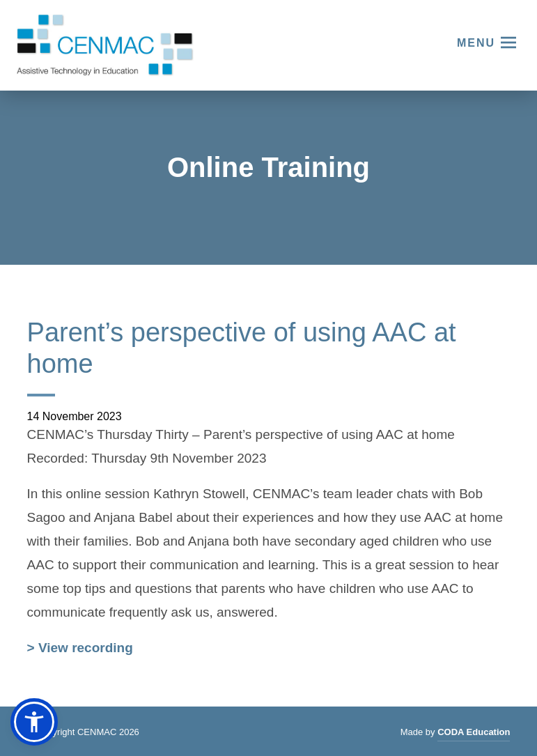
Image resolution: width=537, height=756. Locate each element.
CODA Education (474, 734)
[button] (34, 722)
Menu (476, 43)
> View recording (80, 649)
